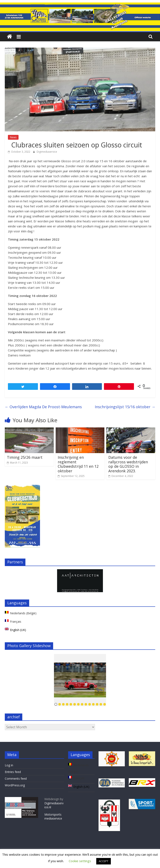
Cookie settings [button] (80, 861)
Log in (9, 765)
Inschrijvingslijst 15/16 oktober (125, 407)
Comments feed (16, 779)
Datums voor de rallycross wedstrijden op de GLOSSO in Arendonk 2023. (128, 464)
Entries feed (13, 772)
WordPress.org (15, 785)
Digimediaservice (47, 152)
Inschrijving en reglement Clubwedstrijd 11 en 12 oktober (78, 464)
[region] (80, 581)
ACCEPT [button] (104, 861)
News (13, 137)
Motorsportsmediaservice (53, 817)
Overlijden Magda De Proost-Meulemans (43, 407)
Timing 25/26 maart (25, 457)
